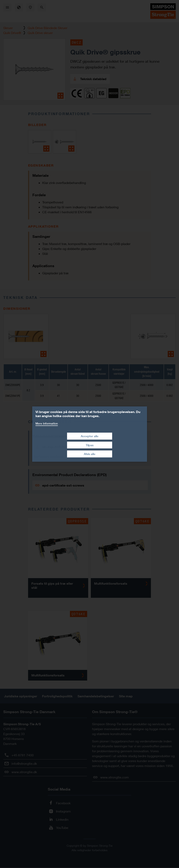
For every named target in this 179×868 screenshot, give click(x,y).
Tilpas (90, 445)
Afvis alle (90, 454)
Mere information (47, 423)
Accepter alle (90, 436)
